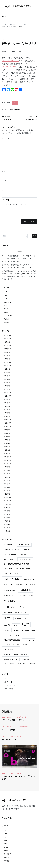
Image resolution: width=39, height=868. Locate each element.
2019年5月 (7, 521)
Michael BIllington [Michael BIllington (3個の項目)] (10, 596)
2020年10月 (8, 464)
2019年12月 (8, 497)
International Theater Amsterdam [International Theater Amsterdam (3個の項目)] (15, 584)
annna (4, 51)
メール (4, 181)
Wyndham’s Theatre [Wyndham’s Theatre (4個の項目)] (11, 659)
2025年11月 (8, 339)
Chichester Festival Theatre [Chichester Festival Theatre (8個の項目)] (16, 564)
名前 (3, 171)
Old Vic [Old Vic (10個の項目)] (7, 625)
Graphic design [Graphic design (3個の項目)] (29, 580)
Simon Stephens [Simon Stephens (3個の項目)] (29, 640)
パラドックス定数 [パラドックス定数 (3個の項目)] (9, 664)
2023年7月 (7, 376)
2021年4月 (7, 443)
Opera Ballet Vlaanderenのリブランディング (19, 778)
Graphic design (15, 109)
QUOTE (6, 312)
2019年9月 (7, 507)
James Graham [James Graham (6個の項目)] (10, 590)
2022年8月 (7, 400)
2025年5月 (7, 342)
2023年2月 (7, 389)
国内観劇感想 (8, 316)
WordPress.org (8, 689)
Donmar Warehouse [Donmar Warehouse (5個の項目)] (23, 569)
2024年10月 (8, 349)
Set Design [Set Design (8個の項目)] (14, 635)
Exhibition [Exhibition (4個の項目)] (7, 574)
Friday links (25, 274)
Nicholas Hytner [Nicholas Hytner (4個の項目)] (21, 619)
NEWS (6, 309)
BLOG (5, 295)
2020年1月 (7, 494)
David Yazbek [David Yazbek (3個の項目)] (8, 569)
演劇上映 (7, 319)
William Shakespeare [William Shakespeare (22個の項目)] (16, 654)
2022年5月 (7, 406)
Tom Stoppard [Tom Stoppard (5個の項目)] (9, 649)
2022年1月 (7, 416)
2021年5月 (7, 440)
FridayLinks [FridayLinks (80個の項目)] (12, 579)
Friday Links (7, 302)
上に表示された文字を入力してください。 (15, 204)
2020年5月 (7, 480)
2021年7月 (7, 433)
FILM (5, 299)
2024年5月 (7, 356)
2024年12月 (8, 345)
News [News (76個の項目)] (8, 618)
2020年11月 (8, 460)
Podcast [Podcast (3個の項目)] (7, 631)
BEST (5, 292)
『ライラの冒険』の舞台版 (13, 720)
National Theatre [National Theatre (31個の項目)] (14, 607)
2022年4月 (7, 410)
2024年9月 (7, 352)
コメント (6, 139)
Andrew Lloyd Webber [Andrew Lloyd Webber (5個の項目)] (12, 550)
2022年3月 (7, 413)
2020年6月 (7, 477)
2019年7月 (7, 514)
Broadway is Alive (9, 67)
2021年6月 (7, 437)
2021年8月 (7, 430)
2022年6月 (7, 403)
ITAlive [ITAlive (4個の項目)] (33, 584)
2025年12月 (8, 335)
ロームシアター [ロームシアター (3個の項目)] (22, 664)
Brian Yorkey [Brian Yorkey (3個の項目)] (24, 555)
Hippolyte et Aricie (28, 118)
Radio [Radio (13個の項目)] (16, 630)
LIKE (3, 39)
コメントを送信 (29, 222)
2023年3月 (7, 386)
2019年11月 (8, 501)
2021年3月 (7, 447)
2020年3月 (7, 487)
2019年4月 (7, 524)
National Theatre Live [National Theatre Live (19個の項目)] (16, 612)
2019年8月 (7, 511)
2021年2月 (7, 450)
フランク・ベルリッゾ (10, 61)
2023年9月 (7, 369)
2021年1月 (7, 453)
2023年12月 (8, 362)
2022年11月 (8, 396)
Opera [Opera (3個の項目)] (16, 625)
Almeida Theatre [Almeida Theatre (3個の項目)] (24, 545)
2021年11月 (8, 423)
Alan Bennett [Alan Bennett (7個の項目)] (10, 545)
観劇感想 (7, 322)
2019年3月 (7, 528)
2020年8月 (7, 470)
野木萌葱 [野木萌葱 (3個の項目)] (32, 664)
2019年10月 (8, 504)
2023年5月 (7, 379)
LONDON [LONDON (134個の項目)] (25, 590)
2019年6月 (7, 518)
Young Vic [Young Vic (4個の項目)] (25, 659)
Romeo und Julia (11, 118)
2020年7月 (7, 474)
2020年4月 (7, 484)
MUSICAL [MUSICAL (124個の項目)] (10, 601)
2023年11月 (8, 366)
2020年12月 (8, 457)
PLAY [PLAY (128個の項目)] (25, 624)
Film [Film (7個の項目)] (17, 574)
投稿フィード (8, 682)
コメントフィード (9, 685)
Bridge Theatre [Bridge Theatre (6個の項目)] (10, 559)
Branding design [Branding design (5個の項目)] (10, 555)
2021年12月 (8, 420)
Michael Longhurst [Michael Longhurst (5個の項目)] (28, 595)
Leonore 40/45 (8, 730)
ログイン (7, 678)
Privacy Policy (7, 818)
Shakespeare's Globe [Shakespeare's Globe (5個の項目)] (12, 640)
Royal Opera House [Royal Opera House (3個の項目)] (28, 631)
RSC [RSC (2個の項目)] (5, 635)
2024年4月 (7, 359)
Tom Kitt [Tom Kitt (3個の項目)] (25, 645)
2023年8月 (7, 372)
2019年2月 (7, 531)
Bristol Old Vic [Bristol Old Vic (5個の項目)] (25, 559)
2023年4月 (7, 383)
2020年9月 (7, 467)
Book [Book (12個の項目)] (27, 550)
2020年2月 (7, 491)
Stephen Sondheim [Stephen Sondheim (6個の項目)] (11, 645)
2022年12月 (8, 393)
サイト (4, 190)
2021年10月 (8, 426)
